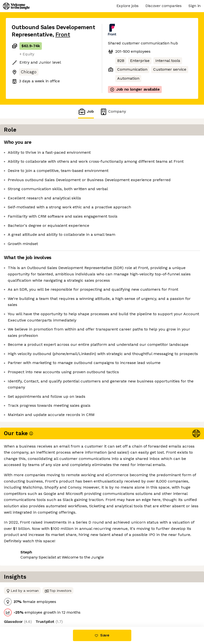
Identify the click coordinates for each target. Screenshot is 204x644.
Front (63, 35)
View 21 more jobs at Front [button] (71, 595)
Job (86, 112)
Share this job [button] (25, 595)
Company (113, 112)
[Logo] (16, 6)
